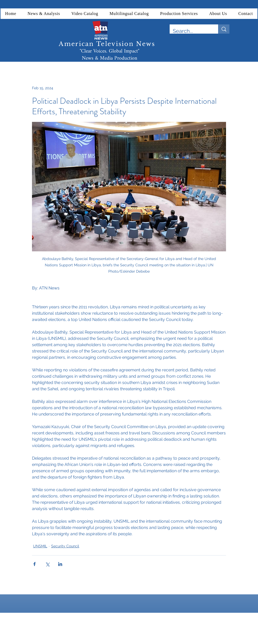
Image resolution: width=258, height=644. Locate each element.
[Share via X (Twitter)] (47, 564)
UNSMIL (40, 546)
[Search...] (190, 31)
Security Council (65, 546)
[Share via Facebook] (34, 564)
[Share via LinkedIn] (60, 564)
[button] (44, 14)
